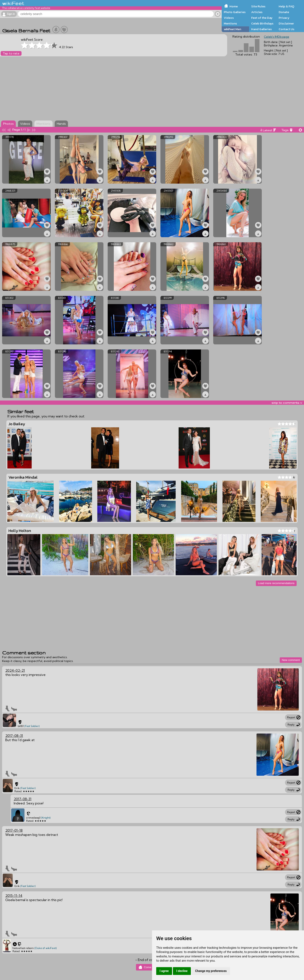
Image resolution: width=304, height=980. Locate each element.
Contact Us (286, 29)
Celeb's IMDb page (277, 37)
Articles (257, 12)
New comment (291, 660)
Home (234, 6)
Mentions (230, 23)
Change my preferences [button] (211, 971)
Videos (229, 18)
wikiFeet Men (232, 29)
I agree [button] (164, 971)
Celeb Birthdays (262, 23)
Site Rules (258, 6)
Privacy (284, 18)
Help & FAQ (286, 6)
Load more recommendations (276, 583)
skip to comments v (287, 403)
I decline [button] (182, 971)
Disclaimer (286, 23)
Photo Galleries (235, 12)
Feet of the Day (262, 18)
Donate (284, 12)
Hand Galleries (261, 29)
